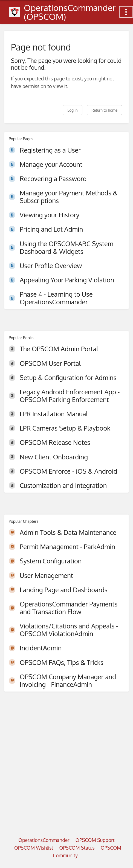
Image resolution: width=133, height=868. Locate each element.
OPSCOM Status (77, 848)
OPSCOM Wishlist (34, 848)
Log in (72, 110)
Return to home (104, 110)
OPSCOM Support (95, 840)
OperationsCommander (44, 840)
